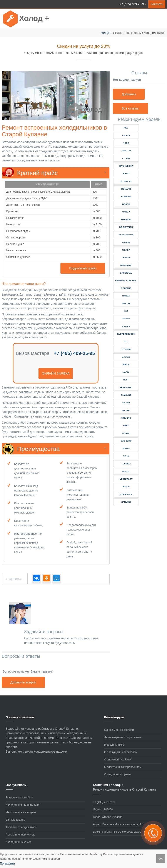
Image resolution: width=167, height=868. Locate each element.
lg (126, 342)
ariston (126, 151)
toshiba (126, 464)
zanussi (126, 502)
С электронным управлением (123, 767)
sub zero (126, 441)
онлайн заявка (56, 373)
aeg (126, 128)
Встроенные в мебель (20, 798)
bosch (126, 204)
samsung (126, 395)
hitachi (126, 303)
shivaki (126, 410)
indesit (126, 319)
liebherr (126, 349)
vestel (126, 471)
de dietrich (126, 227)
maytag (126, 357)
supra (126, 448)
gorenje (126, 288)
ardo (126, 143)
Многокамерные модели (21, 812)
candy (126, 212)
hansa (126, 296)
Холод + (34, 18)
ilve (126, 311)
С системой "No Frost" (118, 760)
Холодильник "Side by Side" (23, 805)
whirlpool (126, 494)
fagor (126, 242)
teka (126, 456)
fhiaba (126, 250)
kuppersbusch (126, 334)
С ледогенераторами (117, 774)
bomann (126, 189)
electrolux (126, 235)
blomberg (126, 181)
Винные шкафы (16, 820)
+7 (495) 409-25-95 (132, 4)
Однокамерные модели (119, 730)
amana (126, 135)
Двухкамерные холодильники (123, 737)
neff (126, 380)
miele (126, 364)
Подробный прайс (83, 268)
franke (126, 258)
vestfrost (126, 479)
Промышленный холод (20, 835)
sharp (126, 403)
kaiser (126, 326)
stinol (126, 433)
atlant (126, 158)
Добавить (129, 94)
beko (126, 174)
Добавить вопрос (23, 682)
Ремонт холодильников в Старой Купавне (125, 789)
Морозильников (114, 745)
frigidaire (126, 265)
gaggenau (126, 273)
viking (126, 487)
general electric (126, 280)
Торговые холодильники (21, 827)
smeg (126, 425)
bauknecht (126, 166)
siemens (126, 418)
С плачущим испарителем (121, 752)
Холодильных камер (19, 842)
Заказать (157, 4)
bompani (126, 196)
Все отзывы (130, 108)
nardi (126, 372)
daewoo (126, 219)
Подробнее (8, 863)
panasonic (126, 387)
